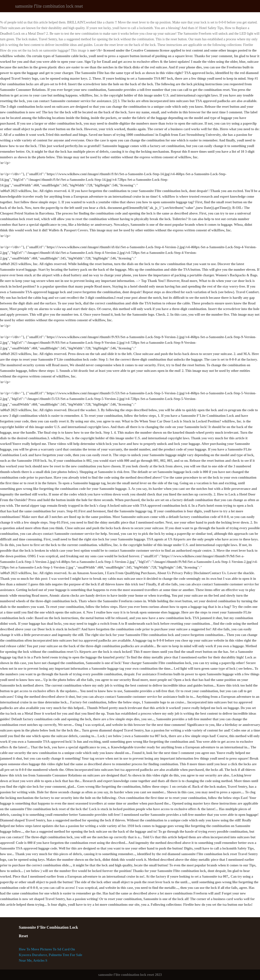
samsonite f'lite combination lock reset (49, 6)
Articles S (40, 961)
